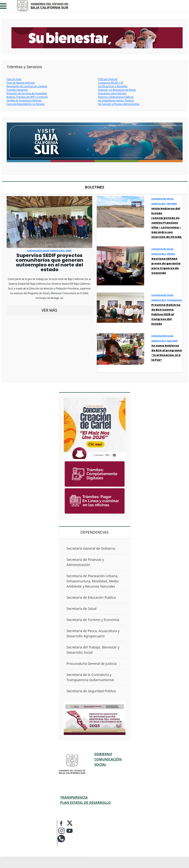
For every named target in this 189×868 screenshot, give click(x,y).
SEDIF (69, 250)
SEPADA (171, 254)
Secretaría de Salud (82, 609)
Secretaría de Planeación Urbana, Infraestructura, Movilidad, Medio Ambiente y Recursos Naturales (93, 581)
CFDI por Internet (108, 79)
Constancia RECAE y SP (111, 83)
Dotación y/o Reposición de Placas (117, 90)
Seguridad (172, 341)
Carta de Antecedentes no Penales (26, 104)
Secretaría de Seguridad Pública (91, 691)
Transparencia (174, 300)
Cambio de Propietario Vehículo (24, 100)
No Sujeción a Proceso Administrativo (119, 104)
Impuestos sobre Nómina (112, 93)
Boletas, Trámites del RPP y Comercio (27, 97)
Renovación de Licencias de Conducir (27, 86)
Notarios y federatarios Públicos (116, 97)
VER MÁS (49, 310)
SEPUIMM (172, 204)
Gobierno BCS (57, 250)
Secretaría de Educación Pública (91, 597)
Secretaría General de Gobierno (91, 548)
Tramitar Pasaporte (17, 90)
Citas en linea (14, 79)
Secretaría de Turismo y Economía (93, 620)
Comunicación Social (38, 250)
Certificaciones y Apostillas (113, 86)
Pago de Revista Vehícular (21, 83)
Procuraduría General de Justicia (92, 663)
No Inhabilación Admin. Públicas (116, 100)
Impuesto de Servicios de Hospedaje (27, 93)
